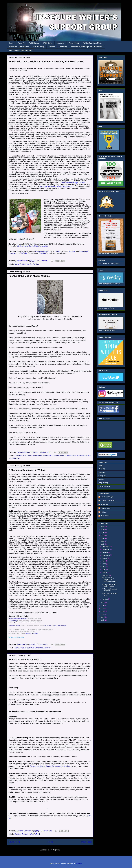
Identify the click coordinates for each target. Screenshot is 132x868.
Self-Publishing (39, 47)
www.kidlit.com (13, 620)
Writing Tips (102, 476)
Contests (52, 47)
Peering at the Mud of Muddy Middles (29, 276)
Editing (101, 465)
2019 (103, 603)
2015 (103, 614)
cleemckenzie (105, 516)
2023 (103, 535)
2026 (103, 527)
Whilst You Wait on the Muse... (25, 660)
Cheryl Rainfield (20, 264)
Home (11, 43)
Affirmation (18, 456)
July (104, 561)
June (104, 564)
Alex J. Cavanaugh (107, 497)
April (104, 570)
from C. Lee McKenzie (16, 637)
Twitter (18, 626)
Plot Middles (71, 456)
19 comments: (43, 261)
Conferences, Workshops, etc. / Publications (87, 47)
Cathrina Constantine (108, 501)
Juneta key (104, 504)
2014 (103, 617)
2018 (103, 606)
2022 (103, 538)
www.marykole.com (14, 622)
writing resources (104, 486)
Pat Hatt (103, 512)
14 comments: (47, 831)
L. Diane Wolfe (105, 508)
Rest (89, 456)
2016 (103, 611)
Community (28, 456)
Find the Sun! (48, 456)
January (105, 599)
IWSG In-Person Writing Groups (20, 50)
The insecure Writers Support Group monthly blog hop (50, 766)
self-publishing (103, 483)
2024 (103, 533)
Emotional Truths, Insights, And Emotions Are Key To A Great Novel (46, 61)
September (106, 555)
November (106, 549)
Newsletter (61, 43)
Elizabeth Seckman (22, 834)
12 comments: (46, 452)
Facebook (12, 626)
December (106, 547)
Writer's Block (35, 834)
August (105, 558)
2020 (103, 544)
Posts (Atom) (55, 850)
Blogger (79, 864)
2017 (103, 608)
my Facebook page (60, 626)
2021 (103, 541)
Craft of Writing (33, 264)
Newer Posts (14, 842)
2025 (103, 530)
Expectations (38, 456)
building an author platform (24, 648)
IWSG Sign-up (34, 43)
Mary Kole (48, 648)
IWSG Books (48, 43)
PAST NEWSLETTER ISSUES (109, 264)
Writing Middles (14, 458)
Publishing (102, 472)
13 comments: (43, 644)
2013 (103, 620)
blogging (101, 479)
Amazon (28, 633)
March (105, 572)
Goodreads (35, 633)
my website (48, 626)
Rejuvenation (82, 456)
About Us (21, 43)
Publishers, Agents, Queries (19, 47)
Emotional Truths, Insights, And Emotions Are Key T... (110, 580)
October (105, 552)
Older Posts (86, 842)
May (104, 567)
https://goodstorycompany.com (18, 618)
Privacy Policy (74, 43)
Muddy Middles (60, 456)
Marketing (63, 47)
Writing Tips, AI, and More (93, 43)
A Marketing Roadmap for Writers (27, 470)
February (106, 575)
